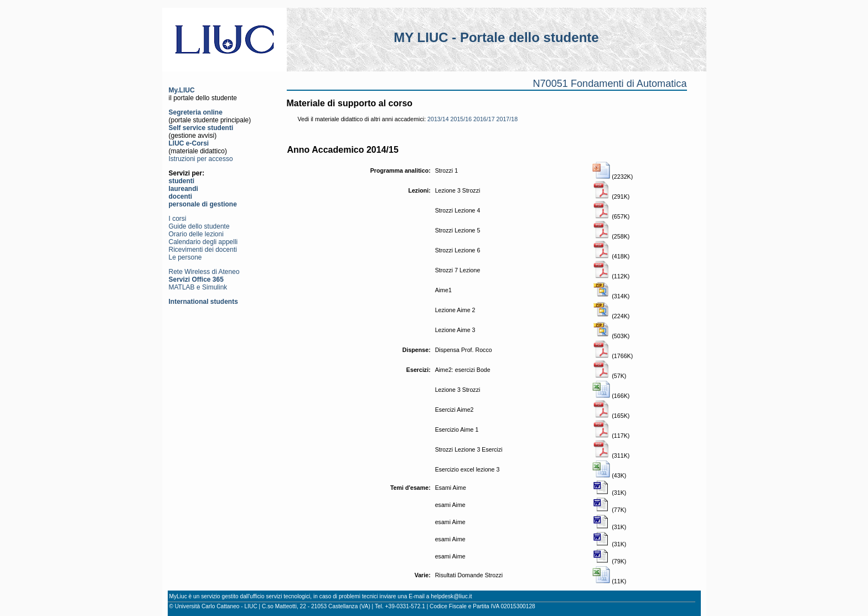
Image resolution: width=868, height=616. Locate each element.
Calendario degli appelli (203, 242)
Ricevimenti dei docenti (203, 250)
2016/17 (484, 119)
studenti (182, 181)
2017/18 (507, 119)
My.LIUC (182, 90)
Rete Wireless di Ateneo (204, 272)
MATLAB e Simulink (198, 287)
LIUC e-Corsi (189, 143)
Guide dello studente (199, 226)
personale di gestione (203, 204)
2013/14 (438, 119)
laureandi (184, 189)
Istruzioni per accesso (201, 159)
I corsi (178, 219)
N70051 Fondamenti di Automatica (609, 84)
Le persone (185, 257)
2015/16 (461, 119)
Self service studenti (201, 128)
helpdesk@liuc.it (451, 596)
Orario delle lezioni (196, 234)
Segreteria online (196, 112)
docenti (181, 196)
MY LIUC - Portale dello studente (496, 37)
